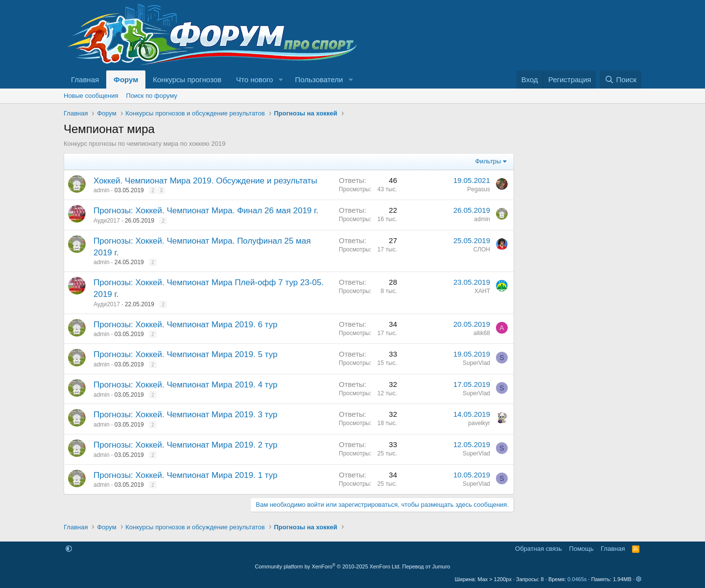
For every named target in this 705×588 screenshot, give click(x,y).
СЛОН (482, 249)
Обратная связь (539, 549)
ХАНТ (482, 291)
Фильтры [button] (488, 161)
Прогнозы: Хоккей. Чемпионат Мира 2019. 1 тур (186, 475)
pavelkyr (479, 423)
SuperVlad (476, 363)
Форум (126, 79)
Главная (85, 79)
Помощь (581, 549)
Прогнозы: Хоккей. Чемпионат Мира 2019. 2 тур (186, 445)
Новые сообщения (91, 96)
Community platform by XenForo (328, 566)
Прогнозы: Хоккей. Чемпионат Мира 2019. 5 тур (186, 354)
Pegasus (479, 189)
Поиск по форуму (152, 96)
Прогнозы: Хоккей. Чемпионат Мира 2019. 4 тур (186, 385)
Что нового (254, 79)
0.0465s (577, 579)
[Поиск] (621, 79)
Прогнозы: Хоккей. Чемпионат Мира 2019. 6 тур (186, 325)
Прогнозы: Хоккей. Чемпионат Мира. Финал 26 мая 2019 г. (206, 211)
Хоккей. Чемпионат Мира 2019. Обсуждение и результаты (205, 181)
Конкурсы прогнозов (187, 79)
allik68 (482, 333)
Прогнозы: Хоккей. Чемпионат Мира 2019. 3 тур (186, 415)
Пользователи (319, 79)
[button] (281, 79)
